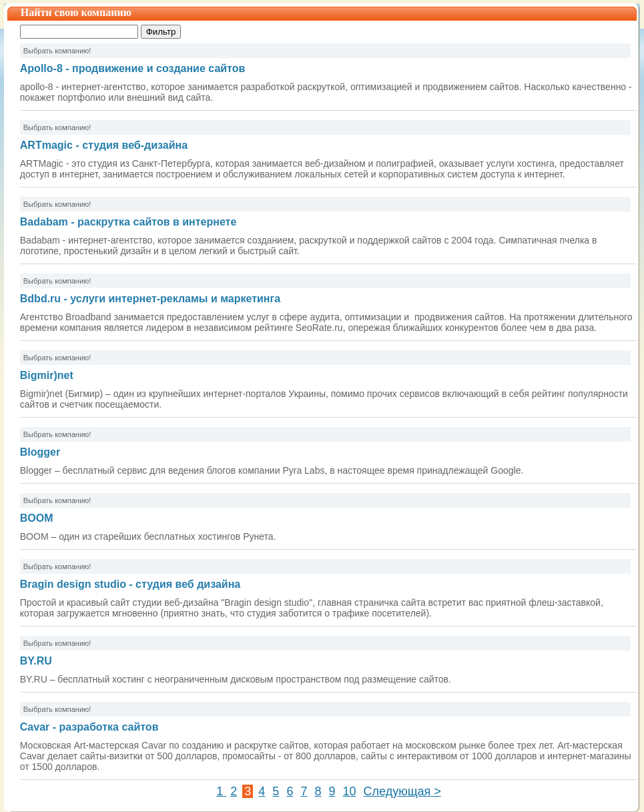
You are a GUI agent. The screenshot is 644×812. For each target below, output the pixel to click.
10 (350, 791)
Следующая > (402, 791)
